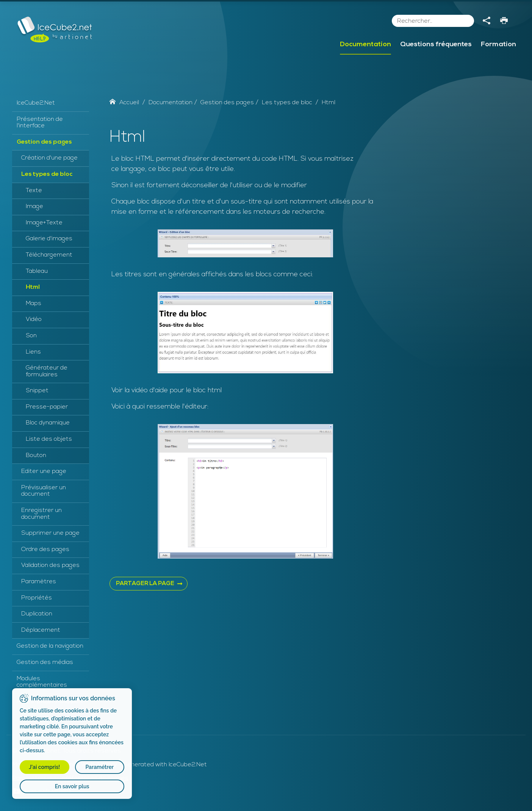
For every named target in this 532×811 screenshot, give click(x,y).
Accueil (124, 103)
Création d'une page (49, 158)
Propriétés (37, 598)
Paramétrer (99, 767)
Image (34, 207)
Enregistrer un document (41, 514)
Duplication (37, 614)
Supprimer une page (50, 533)
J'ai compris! (44, 767)
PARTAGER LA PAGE (145, 584)
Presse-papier (47, 407)
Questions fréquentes (436, 45)
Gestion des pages (44, 142)
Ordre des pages (45, 550)
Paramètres (39, 582)
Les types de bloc (47, 174)
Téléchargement (49, 255)
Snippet (37, 391)
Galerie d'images (49, 239)
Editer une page (44, 471)
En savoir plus (72, 786)
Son (31, 336)
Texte (34, 191)
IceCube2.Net (36, 103)
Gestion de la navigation (50, 646)
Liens (33, 352)
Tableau (37, 271)
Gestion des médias (45, 662)
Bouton (36, 456)
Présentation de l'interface (40, 123)
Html (33, 287)
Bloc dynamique (48, 423)
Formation (498, 45)
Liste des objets (49, 439)
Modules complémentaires (42, 682)
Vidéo (34, 319)
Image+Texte (44, 223)
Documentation (365, 45)
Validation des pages (50, 565)
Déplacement (41, 630)
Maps (34, 304)
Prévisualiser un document (44, 491)
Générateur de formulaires (47, 371)
